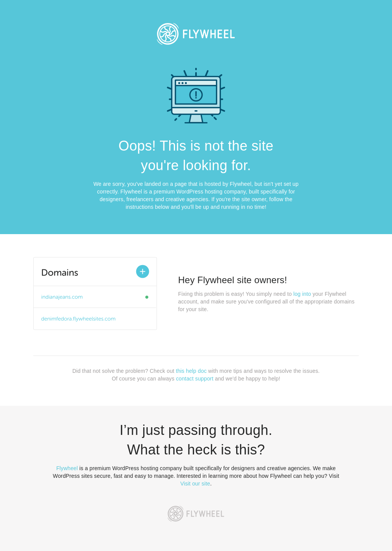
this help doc (191, 371)
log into (302, 294)
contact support (195, 379)
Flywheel (67, 468)
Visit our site (195, 484)
